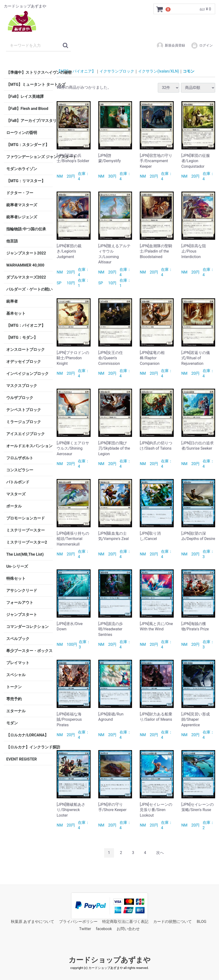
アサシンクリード (22, 590)
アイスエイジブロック (26, 434)
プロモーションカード (26, 518)
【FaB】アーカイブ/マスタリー (30, 121)
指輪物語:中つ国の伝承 (26, 229)
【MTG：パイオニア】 (26, 325)
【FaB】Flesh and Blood (27, 109)
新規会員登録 (171, 46)
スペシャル (16, 675)
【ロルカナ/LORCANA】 (27, 735)
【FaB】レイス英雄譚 (25, 97)
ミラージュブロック (24, 422)
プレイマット (18, 663)
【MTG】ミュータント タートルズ (30, 84)
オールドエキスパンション (29, 446)
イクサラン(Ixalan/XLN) (159, 71)
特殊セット (16, 578)
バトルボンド (18, 482)
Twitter (85, 929)
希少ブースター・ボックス (29, 651)
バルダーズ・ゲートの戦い (29, 289)
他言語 (12, 241)
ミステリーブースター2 (27, 542)
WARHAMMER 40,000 (25, 265)
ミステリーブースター (26, 530)
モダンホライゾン (22, 169)
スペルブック (18, 639)
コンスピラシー (20, 470)
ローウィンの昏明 (22, 133)
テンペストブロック (24, 410)
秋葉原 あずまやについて (33, 921)
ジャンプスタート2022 (26, 253)
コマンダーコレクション (27, 627)
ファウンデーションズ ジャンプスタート (30, 157)
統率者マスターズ (22, 205)
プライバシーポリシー (78, 921)
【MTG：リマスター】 (26, 181)
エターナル (16, 711)
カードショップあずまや (110, 960)
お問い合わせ (128, 929)
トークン (14, 687)
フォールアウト (20, 603)
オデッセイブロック (24, 362)
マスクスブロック (22, 386)
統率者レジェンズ (22, 217)
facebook (104, 929)
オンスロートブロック (26, 350)
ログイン (202, 46)
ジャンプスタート (22, 615)
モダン (12, 723)
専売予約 (14, 699)
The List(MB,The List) (25, 554)
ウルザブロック (20, 398)
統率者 (12, 301)
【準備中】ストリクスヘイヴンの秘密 (30, 72)
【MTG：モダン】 (22, 337)
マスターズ (16, 494)
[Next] (160, 853)
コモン (189, 71)
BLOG (201, 921)
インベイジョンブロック (27, 374)
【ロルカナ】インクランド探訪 (30, 747)
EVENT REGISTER (22, 759)
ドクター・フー (20, 193)
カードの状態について (173, 921)
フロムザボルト (20, 458)
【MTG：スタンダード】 (28, 145)
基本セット (16, 313)
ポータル (14, 506)
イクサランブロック (117, 71)
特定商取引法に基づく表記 (125, 921)
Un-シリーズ (17, 566)
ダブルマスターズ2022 (26, 277)
